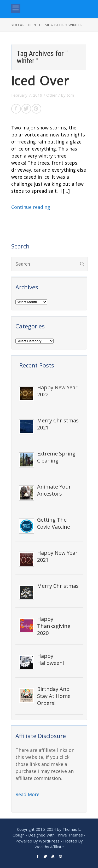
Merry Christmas (58, 586)
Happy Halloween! (51, 659)
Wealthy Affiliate (49, 847)
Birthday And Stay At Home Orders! (54, 696)
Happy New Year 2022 (57, 391)
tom (70, 95)
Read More (27, 794)
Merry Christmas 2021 (58, 424)
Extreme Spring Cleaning (56, 457)
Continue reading (31, 207)
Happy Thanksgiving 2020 (54, 626)
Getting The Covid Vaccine (54, 523)
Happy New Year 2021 (57, 556)
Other (52, 95)
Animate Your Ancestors (54, 490)
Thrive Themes (69, 835)
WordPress (49, 841)
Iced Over (40, 81)
